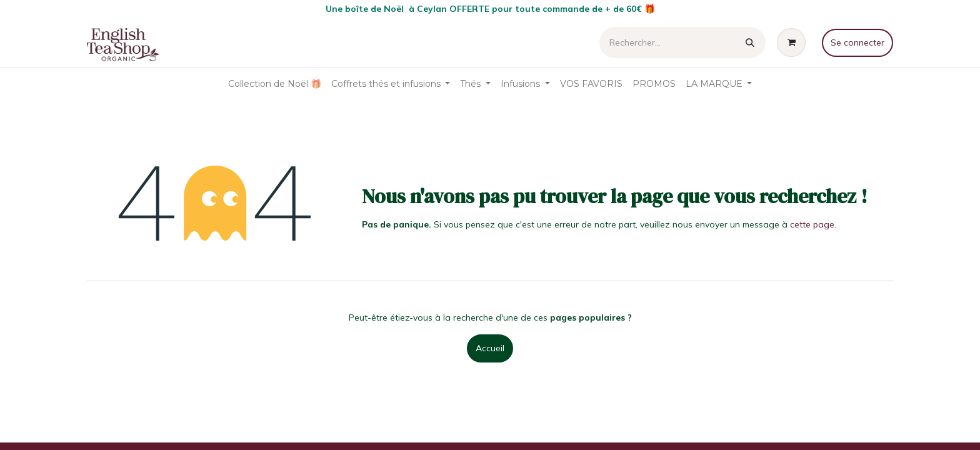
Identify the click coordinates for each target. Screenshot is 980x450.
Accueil (490, 348)
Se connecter (857, 42)
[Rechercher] (750, 42)
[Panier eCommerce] (794, 42)
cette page (812, 224)
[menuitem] (275, 84)
